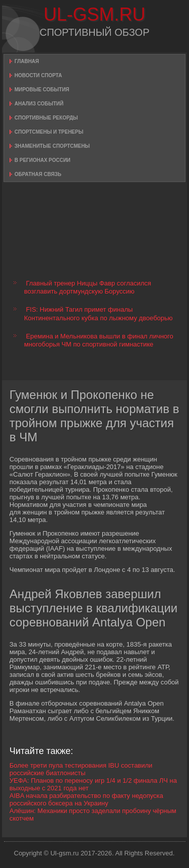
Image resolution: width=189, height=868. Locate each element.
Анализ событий (39, 104)
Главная (27, 61)
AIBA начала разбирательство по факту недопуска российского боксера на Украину (86, 799)
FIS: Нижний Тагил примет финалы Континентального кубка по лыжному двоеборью (99, 313)
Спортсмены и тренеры (49, 132)
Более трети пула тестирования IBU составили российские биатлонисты (81, 769)
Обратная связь (38, 174)
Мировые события (42, 90)
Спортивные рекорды (46, 118)
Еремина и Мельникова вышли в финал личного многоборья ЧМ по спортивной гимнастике (99, 340)
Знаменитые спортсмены (52, 146)
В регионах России (43, 160)
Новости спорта (38, 75)
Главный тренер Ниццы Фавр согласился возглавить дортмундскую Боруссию (88, 287)
